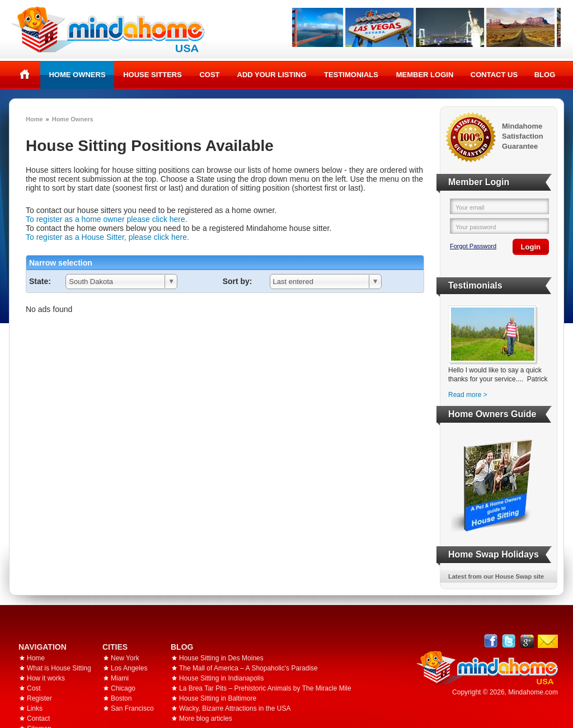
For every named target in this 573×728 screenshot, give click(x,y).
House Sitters (152, 75)
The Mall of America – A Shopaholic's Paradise (248, 668)
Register (39, 698)
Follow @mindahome (509, 641)
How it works (46, 678)
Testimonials (351, 75)
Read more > (468, 395)
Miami (120, 678)
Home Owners (77, 75)
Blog (545, 75)
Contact (38, 718)
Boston (121, 698)
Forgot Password (473, 246)
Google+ (527, 641)
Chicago (123, 688)
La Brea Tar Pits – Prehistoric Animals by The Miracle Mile (265, 688)
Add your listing (272, 75)
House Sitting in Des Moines (221, 658)
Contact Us (494, 75)
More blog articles (206, 718)
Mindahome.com (533, 692)
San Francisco (132, 708)
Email (548, 641)
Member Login (425, 75)
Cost (209, 75)
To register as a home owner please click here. (107, 219)
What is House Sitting (59, 668)
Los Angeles (129, 668)
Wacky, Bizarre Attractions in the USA (235, 708)
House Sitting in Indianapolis (221, 678)
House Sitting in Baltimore (218, 698)
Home (25, 74)
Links (35, 708)
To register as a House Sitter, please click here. (107, 237)
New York (125, 658)
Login (531, 247)
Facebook (491, 641)
